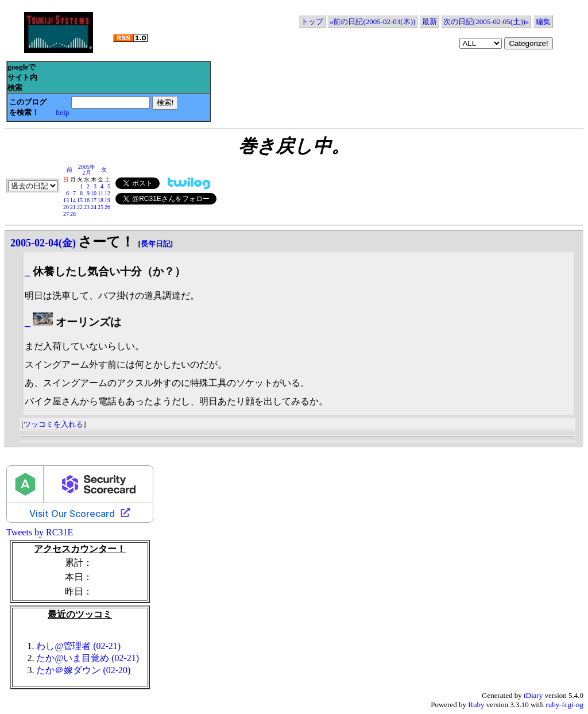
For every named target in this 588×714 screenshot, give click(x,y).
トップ (312, 22)
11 (100, 193)
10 (94, 193)
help (62, 112)
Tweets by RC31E (40, 532)
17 (94, 200)
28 (73, 214)
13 (66, 200)
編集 (543, 22)
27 (66, 214)
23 (87, 207)
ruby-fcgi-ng (564, 705)
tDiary (533, 695)
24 (94, 207)
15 (80, 200)
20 (66, 207)
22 (80, 207)
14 (73, 200)
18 (100, 200)
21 (73, 207)
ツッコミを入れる (53, 424)
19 (107, 200)
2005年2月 (87, 170)
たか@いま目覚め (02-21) (88, 658)
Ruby (476, 705)
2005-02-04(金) (43, 243)
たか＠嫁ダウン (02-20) (83, 670)
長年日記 (156, 244)
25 (100, 207)
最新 (430, 22)
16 (87, 200)
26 (107, 207)
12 (107, 193)
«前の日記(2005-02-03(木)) (372, 22)
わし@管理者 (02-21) (78, 646)
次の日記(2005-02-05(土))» (486, 22)
